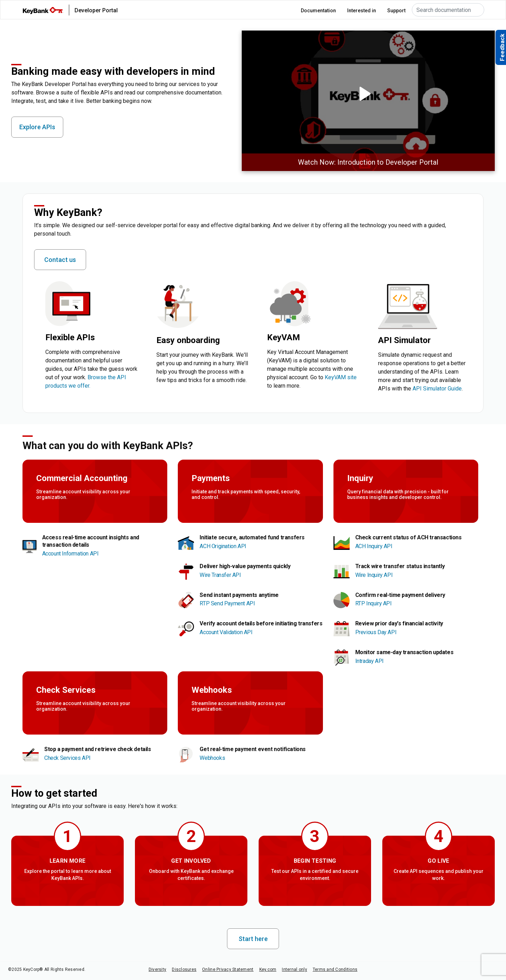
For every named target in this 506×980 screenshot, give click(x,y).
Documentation (318, 11)
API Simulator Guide (437, 389)
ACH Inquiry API (374, 546)
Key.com (268, 969)
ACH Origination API (223, 546)
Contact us (60, 260)
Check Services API (67, 758)
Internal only (294, 969)
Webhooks (212, 758)
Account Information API (70, 554)
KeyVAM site (341, 377)
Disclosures (184, 969)
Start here (253, 939)
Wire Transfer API (220, 575)
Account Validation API (226, 632)
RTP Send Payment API (227, 603)
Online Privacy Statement (228, 969)
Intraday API (369, 661)
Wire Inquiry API (374, 575)
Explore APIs (37, 127)
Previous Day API (376, 632)
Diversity (157, 969)
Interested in (362, 11)
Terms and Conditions (335, 969)
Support (396, 11)
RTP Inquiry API (374, 603)
